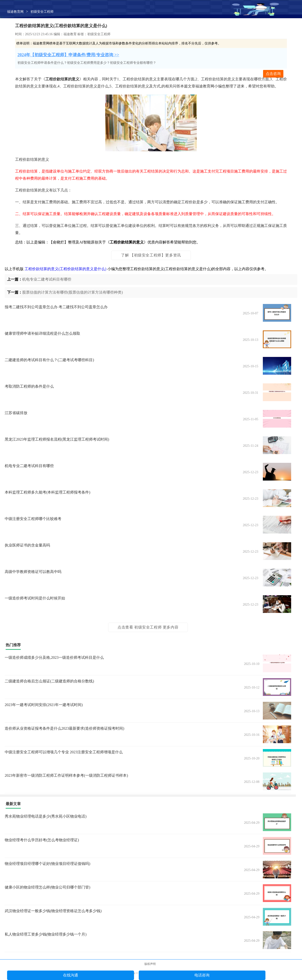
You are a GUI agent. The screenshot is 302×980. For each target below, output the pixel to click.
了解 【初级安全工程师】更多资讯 (151, 255)
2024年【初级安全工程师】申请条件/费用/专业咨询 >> (68, 55)
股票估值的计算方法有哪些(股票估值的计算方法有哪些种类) (73, 292)
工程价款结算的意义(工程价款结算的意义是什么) (65, 269)
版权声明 (150, 964)
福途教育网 (15, 12)
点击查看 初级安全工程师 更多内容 (148, 627)
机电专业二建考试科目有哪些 (47, 279)
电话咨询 (202, 975)
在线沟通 (71, 975)
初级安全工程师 (42, 12)
